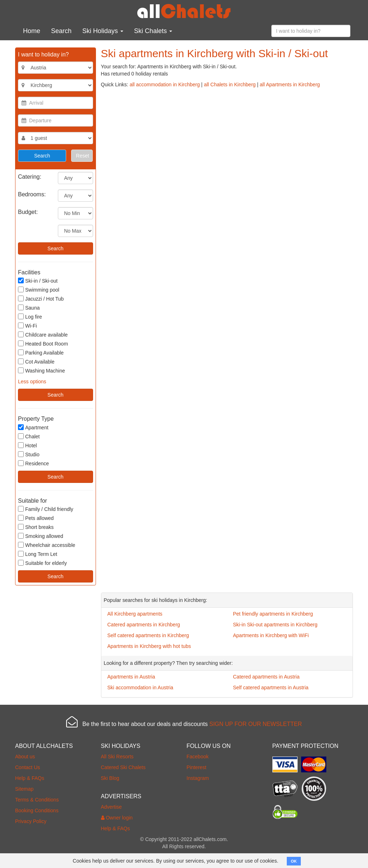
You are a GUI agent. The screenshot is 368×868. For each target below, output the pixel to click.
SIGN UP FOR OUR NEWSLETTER (256, 724)
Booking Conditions (37, 810)
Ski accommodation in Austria (141, 687)
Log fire (30, 317)
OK (294, 861)
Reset (82, 156)
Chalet (29, 436)
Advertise (111, 807)
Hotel (27, 445)
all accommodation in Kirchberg (165, 84)
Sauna (29, 308)
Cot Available (36, 362)
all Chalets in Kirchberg (230, 84)
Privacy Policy (31, 821)
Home (32, 31)
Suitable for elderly (42, 563)
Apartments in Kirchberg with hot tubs (149, 646)
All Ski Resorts (117, 757)
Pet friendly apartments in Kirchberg (273, 614)
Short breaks (36, 527)
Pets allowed (36, 518)
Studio (29, 454)
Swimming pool (39, 290)
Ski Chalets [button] (153, 31)
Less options (32, 382)
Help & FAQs (30, 778)
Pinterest (196, 767)
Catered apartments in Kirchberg (144, 625)
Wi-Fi (27, 326)
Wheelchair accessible (47, 545)
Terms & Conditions (37, 800)
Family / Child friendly (46, 509)
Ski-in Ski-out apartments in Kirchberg (275, 625)
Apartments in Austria (131, 677)
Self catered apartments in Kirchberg (148, 635)
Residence (33, 463)
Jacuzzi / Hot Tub (41, 299)
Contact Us (27, 767)
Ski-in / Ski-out (38, 281)
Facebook (197, 757)
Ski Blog (110, 778)
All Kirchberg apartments (135, 614)
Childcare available (43, 335)
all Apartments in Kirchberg (290, 84)
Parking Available (41, 353)
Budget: (28, 212)
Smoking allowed (41, 536)
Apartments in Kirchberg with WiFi (271, 635)
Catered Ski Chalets (123, 767)
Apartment (33, 427)
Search (61, 31)
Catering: (30, 177)
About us (25, 757)
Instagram (198, 778)
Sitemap (24, 789)
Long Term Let (38, 554)
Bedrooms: (32, 194)
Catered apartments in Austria (266, 677)
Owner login (117, 818)
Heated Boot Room (43, 344)
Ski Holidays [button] (103, 31)
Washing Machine (42, 371)
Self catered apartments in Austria (271, 687)
